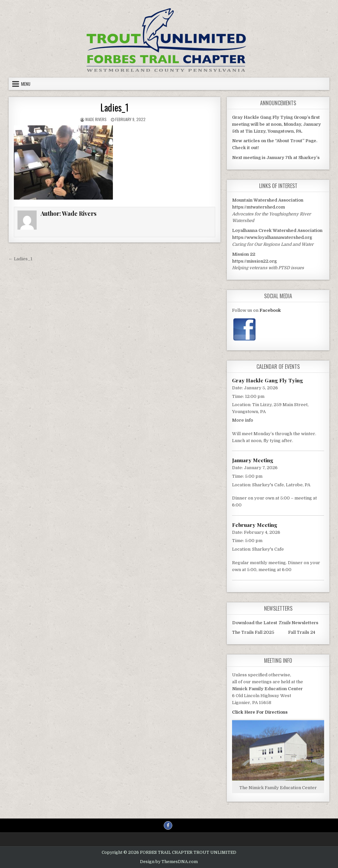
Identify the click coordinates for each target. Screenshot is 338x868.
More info (243, 420)
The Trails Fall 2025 (253, 632)
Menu (26, 84)
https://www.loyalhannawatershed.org (272, 237)
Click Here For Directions (260, 712)
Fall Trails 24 (302, 632)
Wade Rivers (96, 119)
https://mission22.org (254, 261)
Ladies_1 (115, 107)
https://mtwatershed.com (258, 207)
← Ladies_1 (20, 259)
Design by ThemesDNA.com (169, 862)
